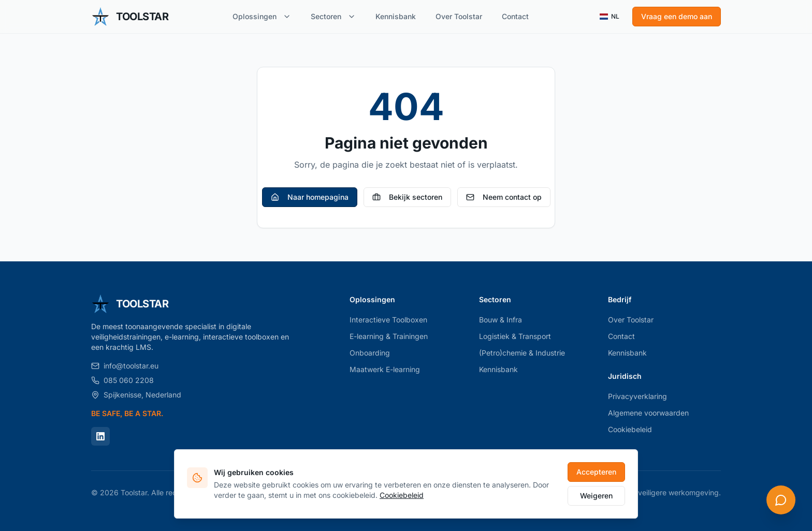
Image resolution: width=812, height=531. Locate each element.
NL (610, 17)
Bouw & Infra (501, 320)
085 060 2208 (122, 380)
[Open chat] (781, 500)
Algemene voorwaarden (648, 413)
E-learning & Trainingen (389, 336)
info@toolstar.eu (125, 366)
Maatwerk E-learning (385, 369)
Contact (515, 16)
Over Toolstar (459, 16)
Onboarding (370, 353)
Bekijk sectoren (407, 197)
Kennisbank (396, 16)
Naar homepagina (310, 197)
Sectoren (333, 16)
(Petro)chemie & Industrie (522, 353)
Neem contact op (504, 197)
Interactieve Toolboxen (388, 320)
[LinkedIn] (100, 436)
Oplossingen (262, 16)
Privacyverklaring (637, 396)
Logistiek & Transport (515, 336)
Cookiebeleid (630, 429)
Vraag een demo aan (677, 16)
